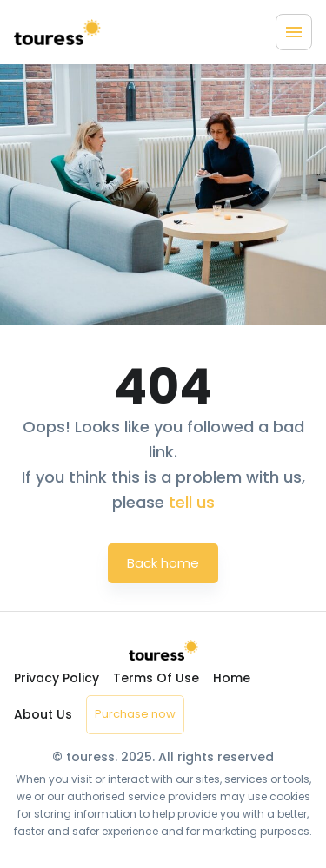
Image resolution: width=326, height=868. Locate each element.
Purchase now (135, 714)
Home (232, 678)
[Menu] (294, 32)
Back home (163, 563)
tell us (192, 502)
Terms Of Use (156, 678)
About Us (43, 714)
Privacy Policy (57, 678)
